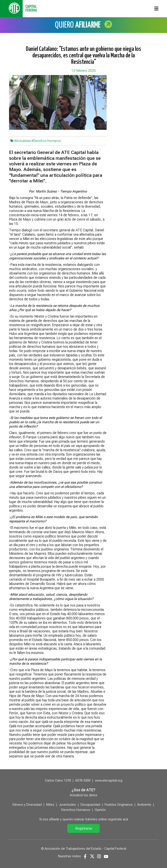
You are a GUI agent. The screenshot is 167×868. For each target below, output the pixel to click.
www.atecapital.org (109, 780)
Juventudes (67, 805)
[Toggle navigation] (156, 9)
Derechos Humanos (76, 810)
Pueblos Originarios (119, 805)
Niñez (50, 805)
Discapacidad (90, 805)
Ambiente (144, 805)
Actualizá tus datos (83, 795)
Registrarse (84, 828)
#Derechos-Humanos (46, 141)
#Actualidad (22, 141)
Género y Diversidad (27, 805)
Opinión (100, 810)
